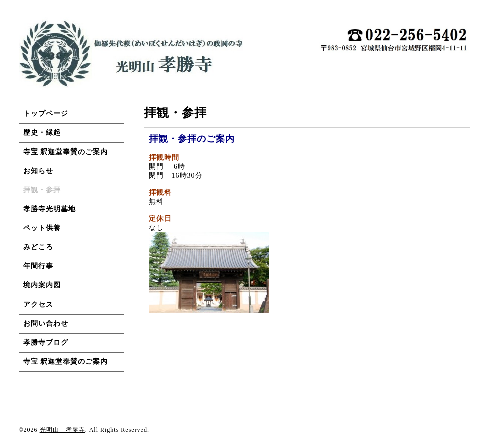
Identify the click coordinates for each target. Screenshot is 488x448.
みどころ (38, 247)
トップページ (46, 114)
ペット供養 (42, 228)
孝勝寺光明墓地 (49, 209)
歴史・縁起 (42, 133)
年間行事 (38, 266)
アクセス (38, 304)
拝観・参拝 (42, 190)
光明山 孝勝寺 (62, 430)
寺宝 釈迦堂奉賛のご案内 (66, 152)
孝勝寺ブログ (46, 342)
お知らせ (38, 171)
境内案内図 (42, 285)
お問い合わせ (46, 323)
